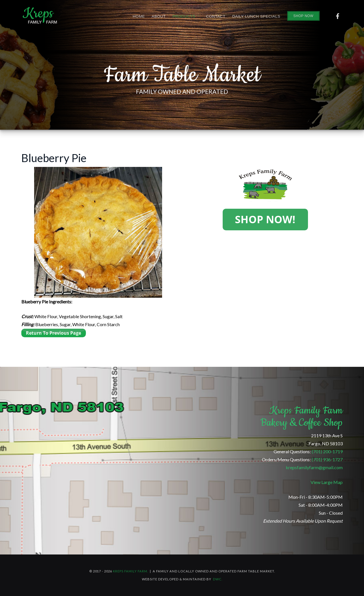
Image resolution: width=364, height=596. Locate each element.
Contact (216, 16)
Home (139, 16)
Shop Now (303, 16)
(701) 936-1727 (327, 459)
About (159, 16)
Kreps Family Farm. (131, 571)
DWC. (218, 579)
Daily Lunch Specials (256, 16)
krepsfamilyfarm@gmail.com (314, 467)
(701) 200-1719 (327, 451)
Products (186, 16)
